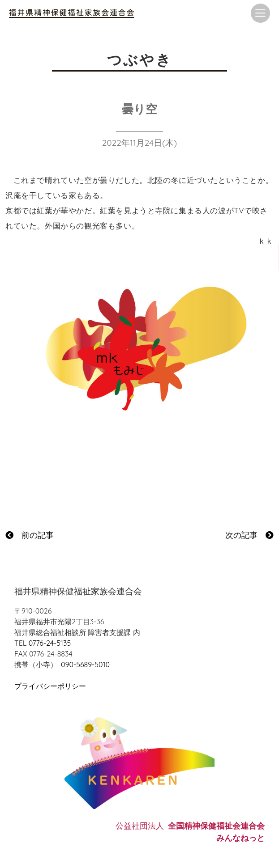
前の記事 (30, 535)
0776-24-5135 (50, 643)
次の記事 (249, 535)
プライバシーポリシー (50, 686)
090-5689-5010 (85, 665)
